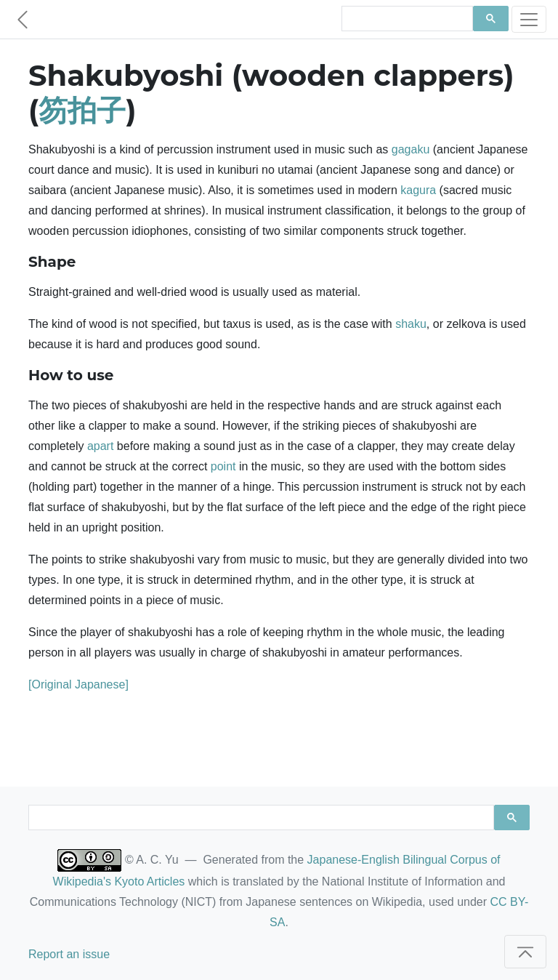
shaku (411, 324)
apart (100, 446)
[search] (406, 19)
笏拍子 (82, 110)
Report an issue (69, 954)
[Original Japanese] (78, 684)
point (223, 466)
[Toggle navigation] (529, 19)
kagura (418, 190)
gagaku (411, 149)
